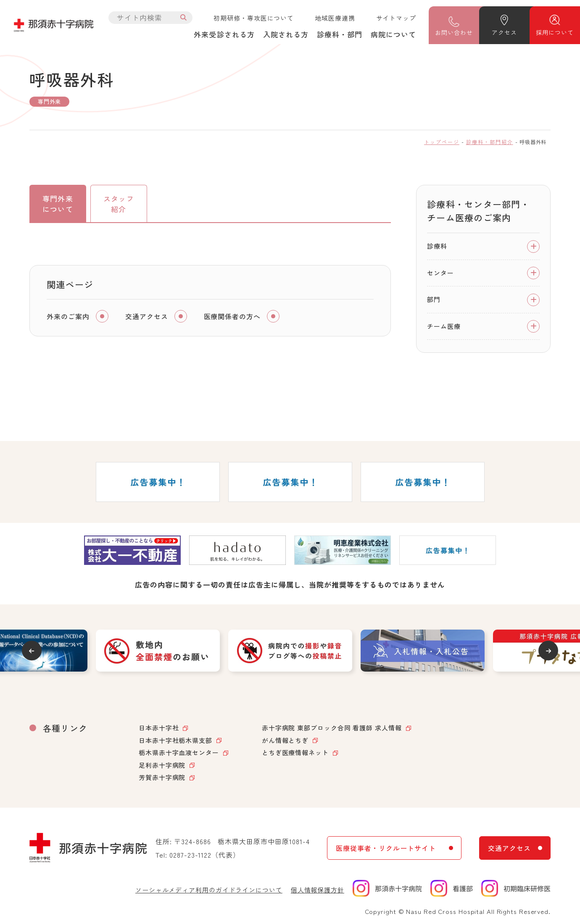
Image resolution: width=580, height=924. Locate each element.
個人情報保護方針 (318, 890)
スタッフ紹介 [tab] (119, 204)
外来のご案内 (68, 317)
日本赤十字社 (159, 728)
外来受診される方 (224, 34)
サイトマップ (396, 18)
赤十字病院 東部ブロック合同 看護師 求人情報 (332, 728)
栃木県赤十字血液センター (179, 752)
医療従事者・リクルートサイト (386, 848)
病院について (393, 34)
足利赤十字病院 (162, 765)
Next (549, 651)
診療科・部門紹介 (490, 142)
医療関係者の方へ (232, 317)
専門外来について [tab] (58, 204)
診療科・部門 (340, 34)
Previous (31, 651)
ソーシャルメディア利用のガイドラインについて (209, 890)
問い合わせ (454, 32)
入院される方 (286, 34)
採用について (555, 32)
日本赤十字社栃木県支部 (175, 740)
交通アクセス (147, 317)
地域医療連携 (335, 18)
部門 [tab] (434, 299)
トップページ (442, 142)
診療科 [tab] (437, 246)
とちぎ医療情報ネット (295, 752)
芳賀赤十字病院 (162, 777)
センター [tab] (440, 273)
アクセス (504, 32)
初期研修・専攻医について (254, 18)
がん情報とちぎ (285, 740)
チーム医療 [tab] (444, 326)
